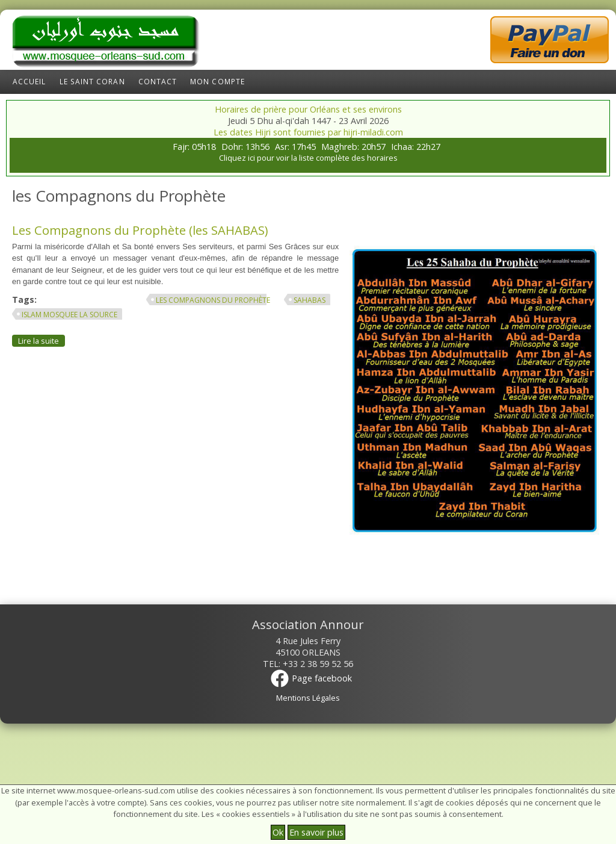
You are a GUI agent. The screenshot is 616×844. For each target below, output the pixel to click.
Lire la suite (42, 340)
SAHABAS (310, 300)
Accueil (29, 82)
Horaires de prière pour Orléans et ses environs (308, 109)
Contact (158, 82)
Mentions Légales (308, 698)
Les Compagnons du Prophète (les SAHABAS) (140, 230)
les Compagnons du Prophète (213, 300)
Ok (278, 832)
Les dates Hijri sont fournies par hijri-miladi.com (308, 132)
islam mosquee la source (69, 315)
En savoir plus (316, 832)
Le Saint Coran (92, 82)
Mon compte (217, 82)
